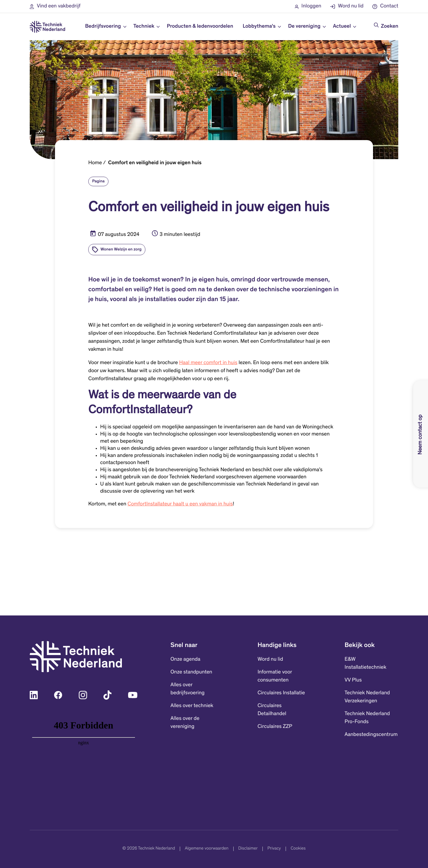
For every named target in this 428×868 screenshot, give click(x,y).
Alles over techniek (192, 706)
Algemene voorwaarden (207, 849)
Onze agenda (185, 659)
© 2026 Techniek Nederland (149, 849)
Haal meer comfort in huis (208, 363)
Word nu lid (270, 659)
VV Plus (353, 680)
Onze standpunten (191, 672)
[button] (55, 6)
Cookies (298, 849)
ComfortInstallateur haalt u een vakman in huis (180, 504)
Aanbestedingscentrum (371, 735)
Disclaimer (248, 849)
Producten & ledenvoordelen (200, 26)
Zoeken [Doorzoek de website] (390, 26)
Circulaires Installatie (281, 693)
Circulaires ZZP (275, 727)
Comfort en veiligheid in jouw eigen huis (155, 163)
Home (95, 163)
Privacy (274, 849)
